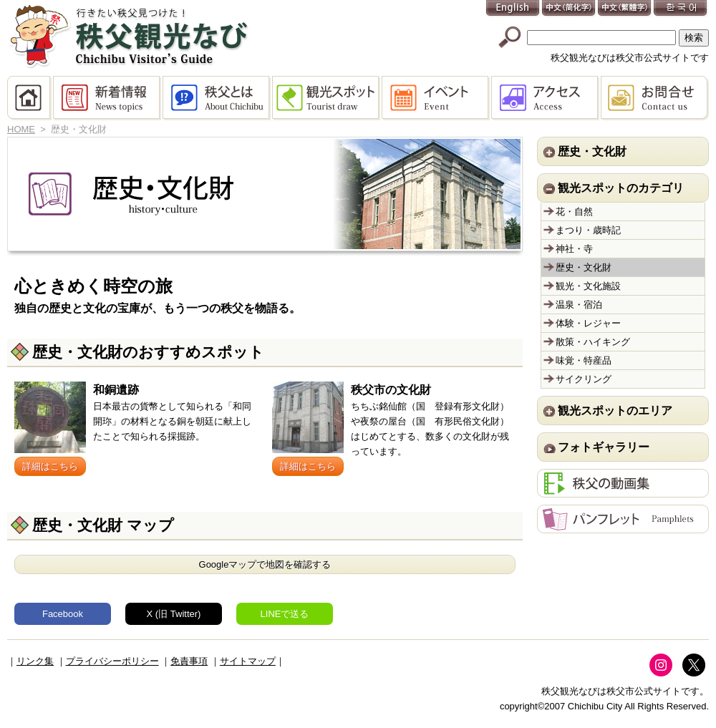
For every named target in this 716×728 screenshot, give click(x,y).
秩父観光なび (129, 37)
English (513, 9)
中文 (569, 9)
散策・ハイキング (593, 342)
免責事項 (189, 661)
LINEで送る (285, 614)
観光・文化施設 (588, 286)
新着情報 (108, 98)
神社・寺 (574, 249)
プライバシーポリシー (112, 661)
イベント (436, 98)
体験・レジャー (588, 323)
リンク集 (35, 661)
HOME (30, 98)
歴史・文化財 (584, 267)
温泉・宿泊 (579, 305)
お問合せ (655, 98)
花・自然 (574, 212)
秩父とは (217, 98)
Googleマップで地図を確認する (265, 564)
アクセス (546, 98)
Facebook (63, 614)
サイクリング (584, 379)
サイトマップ (248, 661)
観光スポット (327, 98)
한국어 (681, 9)
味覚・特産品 (584, 360)
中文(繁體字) (625, 9)
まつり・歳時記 (588, 230)
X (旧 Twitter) (174, 614)
